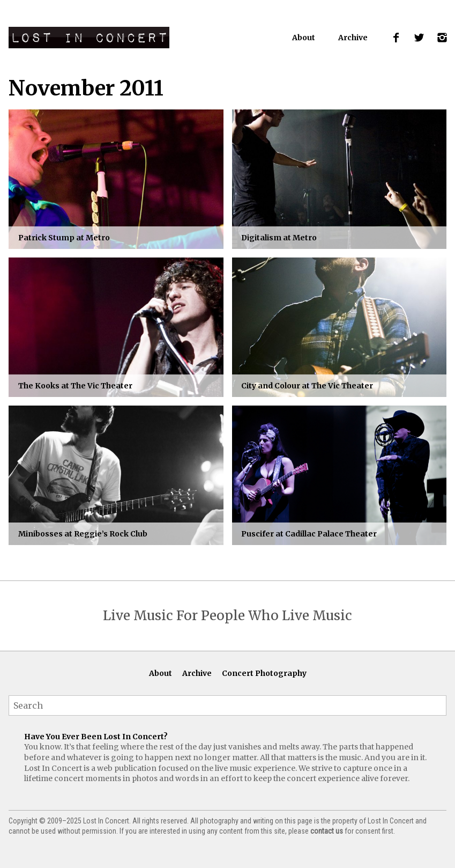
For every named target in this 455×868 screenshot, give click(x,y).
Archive (353, 38)
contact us (327, 831)
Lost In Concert (89, 38)
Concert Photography (264, 673)
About (304, 38)
